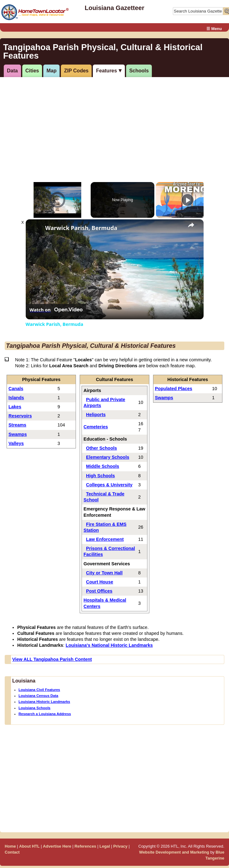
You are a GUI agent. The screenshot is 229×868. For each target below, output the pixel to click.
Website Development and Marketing (174, 852)
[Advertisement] (111, 126)
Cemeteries (96, 427)
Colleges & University (109, 485)
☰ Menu (214, 29)
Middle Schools (103, 466)
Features (107, 71)
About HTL (29, 846)
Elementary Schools (108, 457)
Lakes (15, 407)
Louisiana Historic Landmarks (44, 702)
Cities (32, 71)
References (85, 846)
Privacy (120, 846)
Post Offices (99, 591)
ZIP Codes (76, 71)
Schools (139, 71)
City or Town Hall (104, 573)
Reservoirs (20, 416)
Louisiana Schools (35, 708)
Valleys (16, 443)
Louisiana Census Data (38, 696)
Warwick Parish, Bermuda (81, 228)
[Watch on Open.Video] (56, 310)
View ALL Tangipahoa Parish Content (52, 659)
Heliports (96, 415)
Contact (12, 852)
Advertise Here (57, 846)
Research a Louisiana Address (45, 714)
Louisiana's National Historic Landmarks (109, 645)
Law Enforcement (105, 539)
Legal (105, 846)
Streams (17, 425)
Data (12, 71)
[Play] (188, 200)
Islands (16, 398)
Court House (99, 582)
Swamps (18, 434)
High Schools (100, 476)
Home (10, 846)
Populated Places (174, 389)
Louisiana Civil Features (39, 690)
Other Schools (101, 448)
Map (51, 71)
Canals (16, 389)
